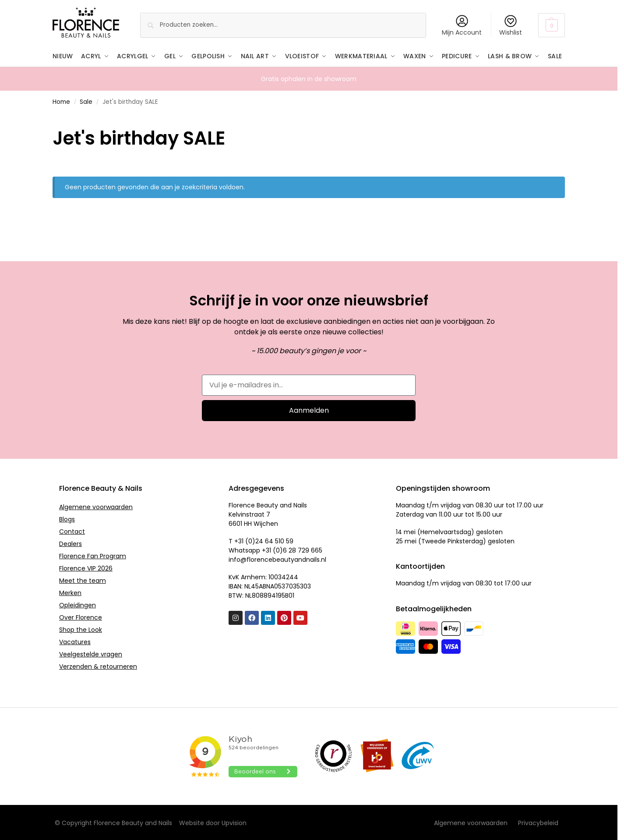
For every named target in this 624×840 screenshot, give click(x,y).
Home (61, 101)
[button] (552, 25)
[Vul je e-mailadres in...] (309, 384)
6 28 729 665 (303, 550)
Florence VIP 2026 (86, 567)
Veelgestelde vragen (91, 653)
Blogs (67, 518)
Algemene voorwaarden (96, 506)
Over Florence (81, 617)
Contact (72, 531)
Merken (70, 592)
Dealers (71, 543)
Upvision (234, 822)
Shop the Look (81, 629)
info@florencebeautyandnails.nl (277, 559)
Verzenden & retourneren (98, 666)
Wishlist (511, 26)
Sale (86, 101)
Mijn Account (462, 26)
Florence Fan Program (93, 555)
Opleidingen (78, 604)
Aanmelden (309, 409)
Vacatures (75, 641)
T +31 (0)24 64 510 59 (261, 541)
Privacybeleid (538, 822)
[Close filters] (55, 119)
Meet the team (83, 580)
